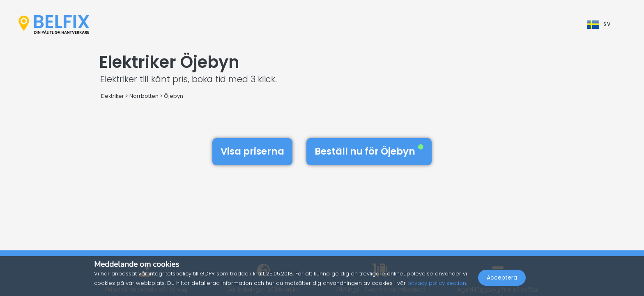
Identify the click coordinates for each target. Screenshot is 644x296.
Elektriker (113, 96)
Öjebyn (174, 96)
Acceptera (502, 278)
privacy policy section (437, 283)
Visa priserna (252, 151)
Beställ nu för (369, 151)
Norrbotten (144, 96)
